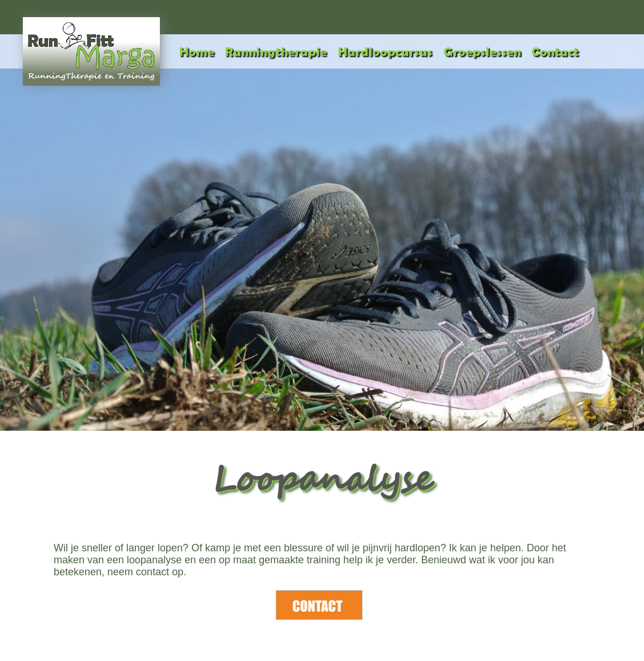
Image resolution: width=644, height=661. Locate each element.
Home (197, 51)
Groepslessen (482, 51)
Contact (555, 51)
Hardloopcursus (385, 51)
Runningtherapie (276, 51)
